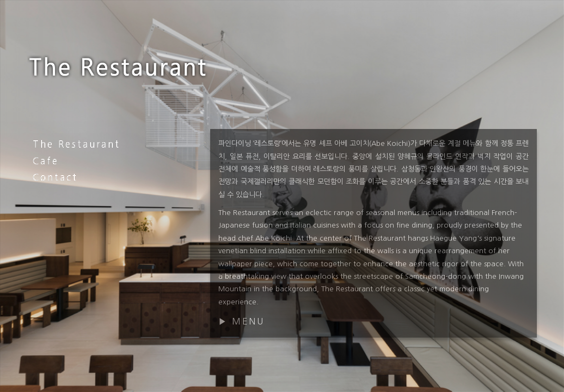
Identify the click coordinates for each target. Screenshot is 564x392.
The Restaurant (76, 144)
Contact (55, 177)
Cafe (46, 161)
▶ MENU (241, 321)
